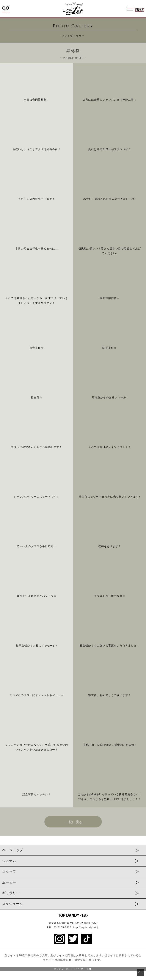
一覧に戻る (74, 822)
